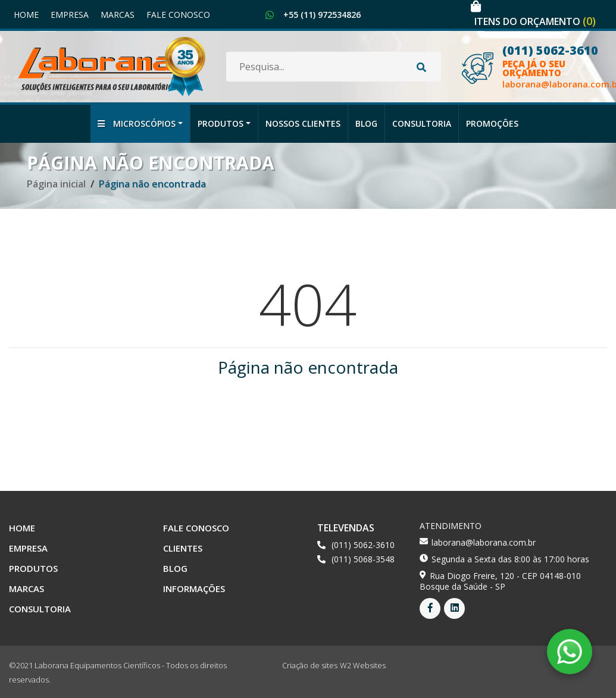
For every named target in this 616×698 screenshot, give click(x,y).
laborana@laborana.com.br (484, 542)
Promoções (492, 123)
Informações (194, 589)
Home (26, 15)
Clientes (183, 548)
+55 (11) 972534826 (322, 15)
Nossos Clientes (303, 123)
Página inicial (56, 184)
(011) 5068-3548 (363, 559)
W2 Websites (363, 665)
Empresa (70, 15)
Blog (366, 123)
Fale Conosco (178, 15)
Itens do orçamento (535, 21)
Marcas (118, 15)
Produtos (221, 123)
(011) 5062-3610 (363, 545)
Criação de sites (310, 665)
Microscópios (137, 123)
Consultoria (422, 123)
